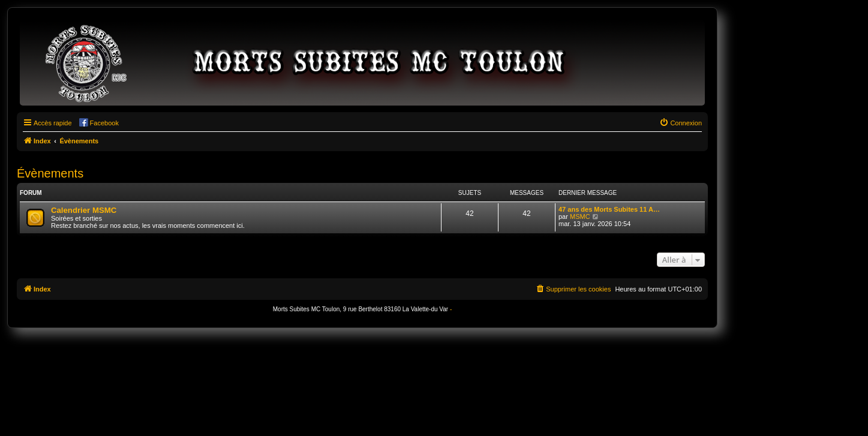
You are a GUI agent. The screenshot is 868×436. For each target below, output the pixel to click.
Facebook (104, 123)
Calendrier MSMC (84, 210)
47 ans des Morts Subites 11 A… (609, 209)
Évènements (50, 173)
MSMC (580, 217)
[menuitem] (681, 123)
